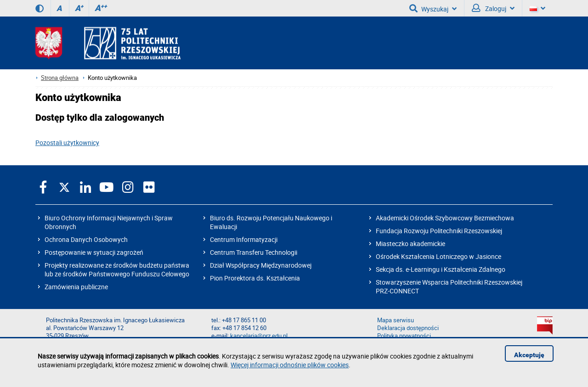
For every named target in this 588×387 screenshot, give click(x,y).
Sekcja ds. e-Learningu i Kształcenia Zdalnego (441, 269)
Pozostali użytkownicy (67, 143)
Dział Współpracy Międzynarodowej (261, 265)
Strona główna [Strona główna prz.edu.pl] (60, 78)
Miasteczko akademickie (410, 244)
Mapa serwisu (396, 320)
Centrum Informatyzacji (244, 239)
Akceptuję (529, 355)
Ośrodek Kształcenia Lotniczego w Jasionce (438, 256)
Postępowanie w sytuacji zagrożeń (94, 252)
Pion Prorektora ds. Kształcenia (255, 278)
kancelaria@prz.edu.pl (259, 336)
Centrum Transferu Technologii (254, 252)
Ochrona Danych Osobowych (86, 239)
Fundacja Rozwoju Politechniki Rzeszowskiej (439, 231)
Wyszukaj (433, 8)
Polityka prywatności (404, 336)
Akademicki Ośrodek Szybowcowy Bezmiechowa (445, 218)
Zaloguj (493, 8)
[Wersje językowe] (537, 8)
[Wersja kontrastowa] (40, 8)
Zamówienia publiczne (76, 287)
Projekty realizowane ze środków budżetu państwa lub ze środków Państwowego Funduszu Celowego (117, 269)
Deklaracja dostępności (408, 328)
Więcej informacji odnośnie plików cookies (290, 365)
